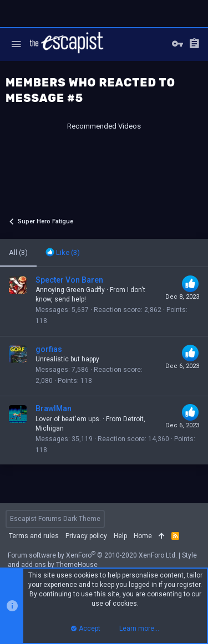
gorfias (49, 349)
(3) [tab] (18, 252)
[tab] (63, 253)
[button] (16, 44)
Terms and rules (34, 536)
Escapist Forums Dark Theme (55, 519)
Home (143, 536)
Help (120, 536)
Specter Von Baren (69, 280)
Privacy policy (86, 536)
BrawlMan (54, 408)
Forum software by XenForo (92, 555)
